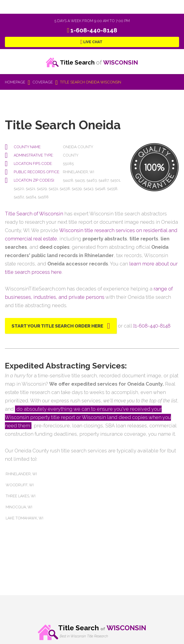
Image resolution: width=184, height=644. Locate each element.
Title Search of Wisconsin (34, 214)
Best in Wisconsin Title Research (84, 636)
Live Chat (93, 42)
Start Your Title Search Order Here (57, 326)
